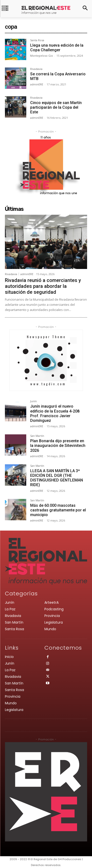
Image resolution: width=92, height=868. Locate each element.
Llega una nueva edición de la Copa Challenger (57, 48)
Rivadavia (36, 69)
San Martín (37, 436)
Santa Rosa (37, 40)
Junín (33, 401)
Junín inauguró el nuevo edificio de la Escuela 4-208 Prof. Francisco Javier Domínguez (55, 413)
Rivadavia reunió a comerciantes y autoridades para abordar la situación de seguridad (43, 286)
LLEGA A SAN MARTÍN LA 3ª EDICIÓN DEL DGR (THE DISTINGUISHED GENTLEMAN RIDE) (57, 478)
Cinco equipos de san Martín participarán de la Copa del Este (56, 107)
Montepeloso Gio (42, 56)
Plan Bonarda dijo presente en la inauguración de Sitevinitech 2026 (58, 446)
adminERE (37, 84)
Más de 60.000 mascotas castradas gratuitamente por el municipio (58, 510)
